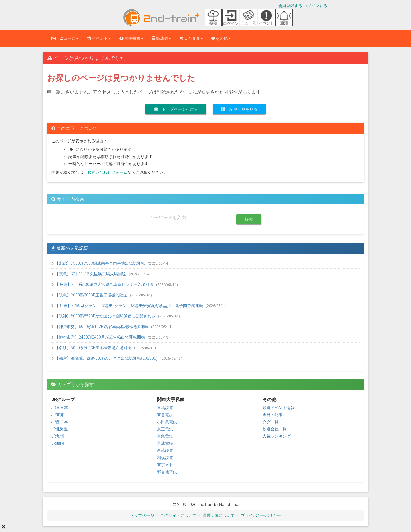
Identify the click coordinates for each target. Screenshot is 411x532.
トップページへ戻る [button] (176, 109)
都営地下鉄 (167, 472)
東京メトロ (167, 465)
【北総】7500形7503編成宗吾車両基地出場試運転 (99, 263)
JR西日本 (60, 422)
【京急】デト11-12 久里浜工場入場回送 (89, 274)
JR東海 (58, 415)
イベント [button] (99, 38)
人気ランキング (277, 436)
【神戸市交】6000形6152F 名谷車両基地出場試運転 (100, 327)
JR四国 (58, 443)
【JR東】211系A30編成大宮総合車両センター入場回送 (103, 284)
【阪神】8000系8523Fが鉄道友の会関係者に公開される (104, 316)
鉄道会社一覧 (275, 429)
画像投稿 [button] (131, 38)
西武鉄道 (165, 450)
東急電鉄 (165, 415)
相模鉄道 (165, 458)
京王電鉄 (165, 429)
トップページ (142, 515)
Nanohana (229, 505)
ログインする (315, 6)
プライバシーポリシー (261, 515)
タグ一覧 (271, 422)
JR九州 (58, 436)
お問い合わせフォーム (107, 172)
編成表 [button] (161, 38)
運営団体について (219, 515)
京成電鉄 (165, 443)
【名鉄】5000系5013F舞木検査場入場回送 (92, 348)
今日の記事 (273, 415)
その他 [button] (221, 38)
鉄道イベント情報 (279, 408)
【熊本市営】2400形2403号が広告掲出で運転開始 (99, 337)
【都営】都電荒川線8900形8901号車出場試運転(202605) (105, 358)
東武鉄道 (165, 408)
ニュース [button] (65, 38)
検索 (249, 219)
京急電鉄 (165, 436)
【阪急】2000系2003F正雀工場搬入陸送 (90, 295)
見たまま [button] (191, 38)
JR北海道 (60, 429)
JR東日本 (60, 408)
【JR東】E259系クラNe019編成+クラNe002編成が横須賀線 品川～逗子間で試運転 (128, 306)
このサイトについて (178, 515)
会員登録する (290, 6)
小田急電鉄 (167, 422)
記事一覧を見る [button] (239, 109)
